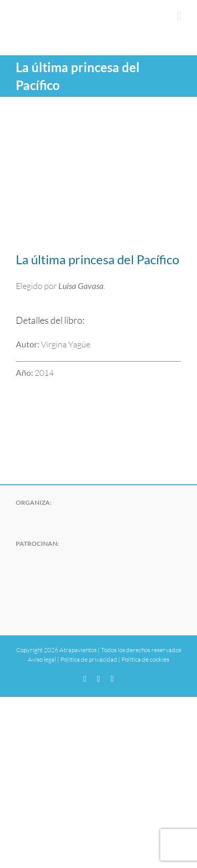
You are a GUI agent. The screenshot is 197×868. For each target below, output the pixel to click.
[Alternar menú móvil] (179, 16)
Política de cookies (145, 659)
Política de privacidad (89, 659)
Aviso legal (42, 659)
